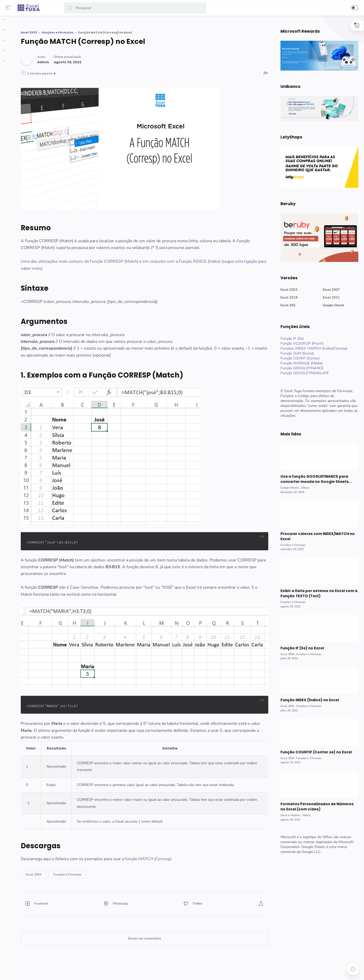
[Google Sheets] (288, 488)
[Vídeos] (303, 488)
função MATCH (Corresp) (196, 851)
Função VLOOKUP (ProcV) (300, 343)
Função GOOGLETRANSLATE (303, 373)
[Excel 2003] (81, 867)
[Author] (91, 60)
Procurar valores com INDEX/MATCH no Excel (315, 536)
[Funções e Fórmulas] (115, 867)
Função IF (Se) (290, 339)
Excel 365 (286, 305)
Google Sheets (331, 305)
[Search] (136, 8)
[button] (71, 8)
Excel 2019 (287, 297)
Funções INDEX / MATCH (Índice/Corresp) (312, 348)
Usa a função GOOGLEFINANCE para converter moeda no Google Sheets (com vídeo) (312, 479)
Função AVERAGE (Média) (299, 363)
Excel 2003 (287, 290)
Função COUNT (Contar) (298, 358)
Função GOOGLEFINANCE (300, 368)
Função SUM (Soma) (295, 353)
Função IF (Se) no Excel (300, 648)
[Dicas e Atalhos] (289, 815)
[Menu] (9, 8)
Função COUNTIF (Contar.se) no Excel (314, 752)
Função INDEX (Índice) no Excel (307, 700)
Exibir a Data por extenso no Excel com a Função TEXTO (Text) (317, 593)
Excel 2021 (329, 297)
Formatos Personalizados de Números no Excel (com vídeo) (315, 807)
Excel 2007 (329, 290)
